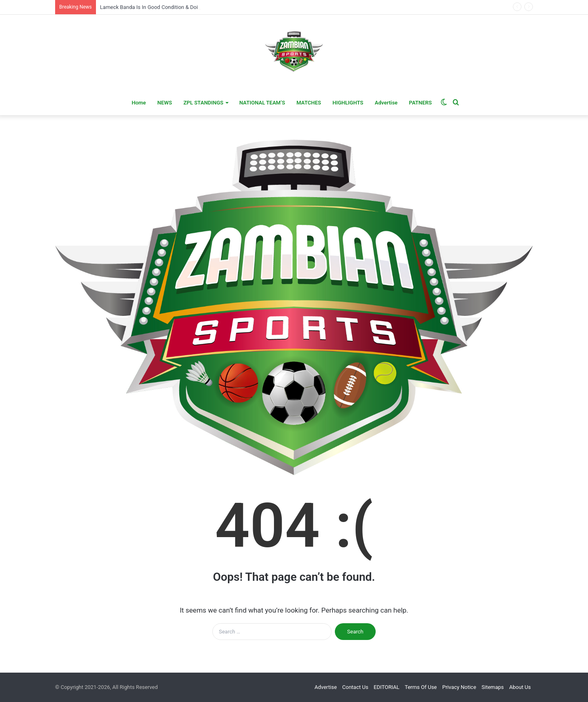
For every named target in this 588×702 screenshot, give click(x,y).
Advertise (386, 103)
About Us (520, 687)
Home (139, 103)
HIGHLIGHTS (348, 103)
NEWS (165, 103)
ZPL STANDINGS (203, 103)
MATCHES (309, 103)
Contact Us (355, 687)
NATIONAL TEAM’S (262, 103)
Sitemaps (493, 687)
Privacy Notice (459, 687)
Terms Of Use (421, 687)
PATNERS (421, 103)
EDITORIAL (386, 687)
